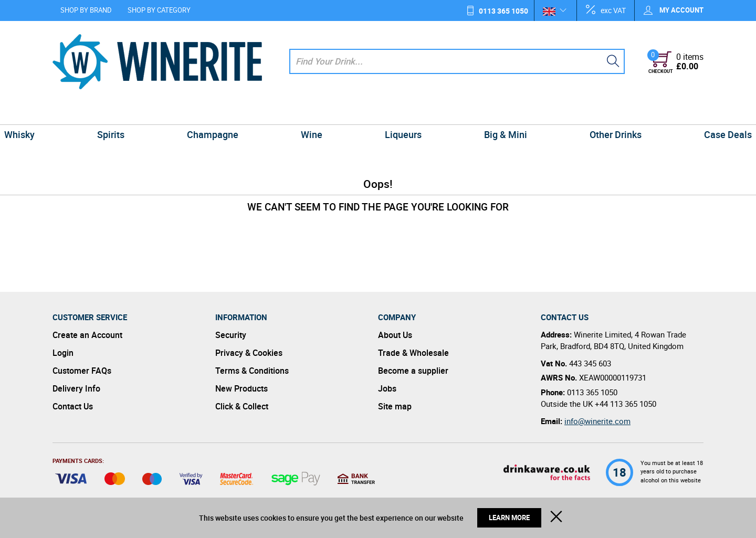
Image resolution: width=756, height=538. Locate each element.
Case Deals (675, 112)
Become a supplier (413, 371)
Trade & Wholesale (413, 353)
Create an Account (87, 335)
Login (63, 353)
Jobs (387, 388)
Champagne (235, 112)
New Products (241, 388)
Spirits (148, 112)
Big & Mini (483, 112)
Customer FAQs (82, 371)
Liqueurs (396, 112)
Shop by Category (159, 10)
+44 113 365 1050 (626, 404)
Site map (395, 406)
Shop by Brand (86, 10)
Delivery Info (76, 388)
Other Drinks (578, 112)
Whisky (72, 112)
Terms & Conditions (252, 371)
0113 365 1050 (503, 11)
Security (231, 335)
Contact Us (73, 406)
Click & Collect (242, 406)
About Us (395, 335)
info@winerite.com (597, 421)
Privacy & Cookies (249, 353)
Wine (319, 112)
